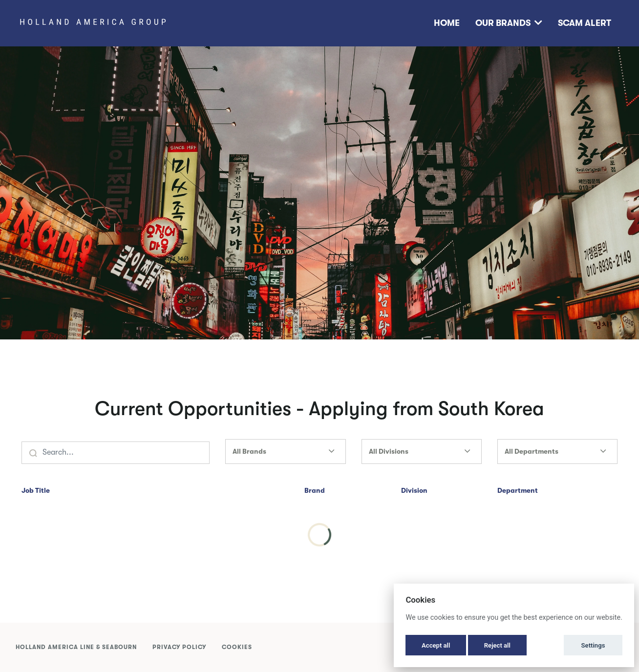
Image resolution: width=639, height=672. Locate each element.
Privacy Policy (179, 647)
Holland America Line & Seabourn (76, 647)
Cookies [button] (237, 647)
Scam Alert (585, 23)
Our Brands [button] (509, 23)
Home (447, 23)
